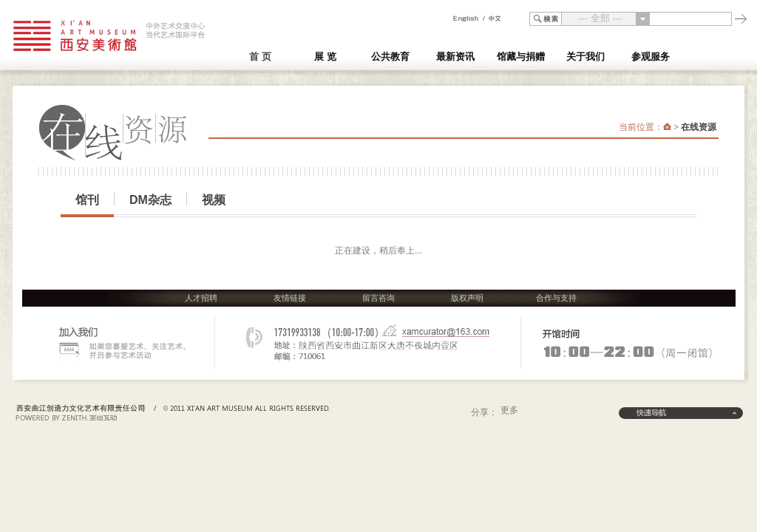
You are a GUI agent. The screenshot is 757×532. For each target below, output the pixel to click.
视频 (214, 200)
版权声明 (467, 298)
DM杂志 (150, 200)
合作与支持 (556, 298)
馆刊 (87, 200)
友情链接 (290, 298)
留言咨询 (378, 298)
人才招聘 (201, 298)
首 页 (260, 57)
